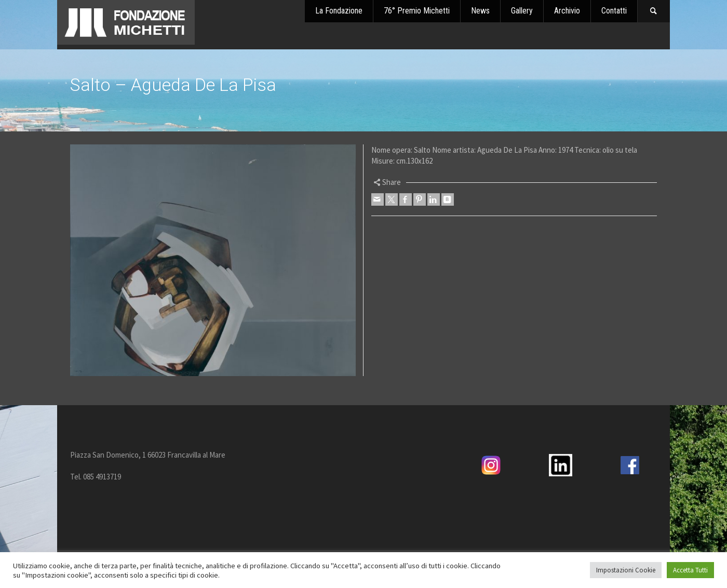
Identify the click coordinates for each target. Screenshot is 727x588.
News (480, 11)
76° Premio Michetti (417, 11)
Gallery (522, 11)
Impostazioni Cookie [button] (626, 570)
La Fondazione (339, 11)
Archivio (567, 11)
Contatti (614, 11)
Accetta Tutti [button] (690, 570)
